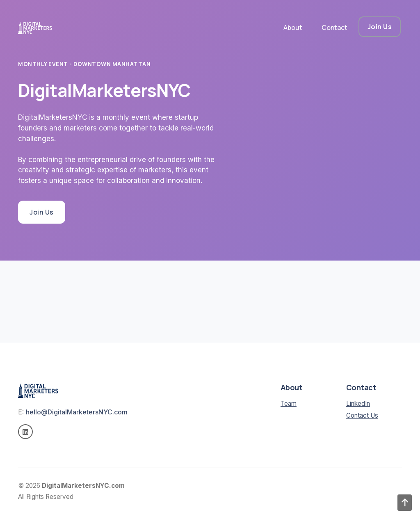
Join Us (380, 27)
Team (289, 404)
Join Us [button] (42, 212)
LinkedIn (358, 404)
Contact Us (362, 415)
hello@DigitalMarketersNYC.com (77, 412)
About (293, 27)
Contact (334, 27)
